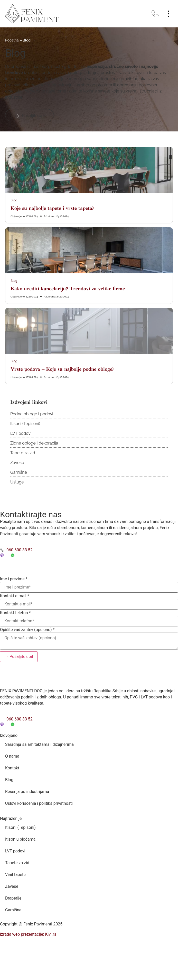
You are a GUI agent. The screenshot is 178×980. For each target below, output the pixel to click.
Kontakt (12, 768)
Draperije (13, 898)
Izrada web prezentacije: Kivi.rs (28, 934)
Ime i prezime (14, 579)
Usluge (17, 482)
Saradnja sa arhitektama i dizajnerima (39, 744)
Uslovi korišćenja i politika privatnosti (39, 803)
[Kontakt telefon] (89, 621)
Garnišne (19, 472)
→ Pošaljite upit (19, 657)
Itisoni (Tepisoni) (25, 424)
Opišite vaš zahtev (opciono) (27, 630)
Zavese (17, 463)
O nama (12, 756)
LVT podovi (21, 433)
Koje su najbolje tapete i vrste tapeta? (52, 208)
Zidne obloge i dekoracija (34, 443)
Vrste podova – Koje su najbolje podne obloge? (62, 369)
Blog (14, 200)
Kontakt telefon (15, 613)
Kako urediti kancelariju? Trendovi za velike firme (68, 289)
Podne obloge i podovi (32, 414)
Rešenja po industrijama (27, 792)
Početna (12, 40)
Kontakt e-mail (15, 596)
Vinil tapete (15, 875)
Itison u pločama (20, 839)
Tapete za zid (23, 453)
